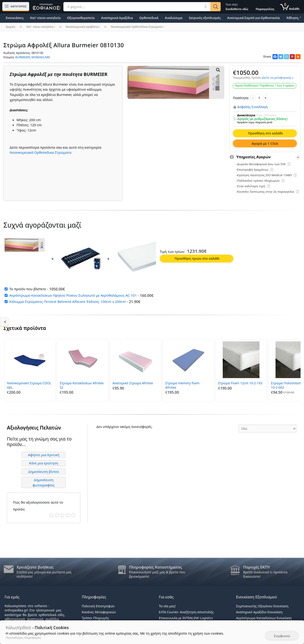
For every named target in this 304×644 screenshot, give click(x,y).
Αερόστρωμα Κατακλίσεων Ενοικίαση (264, 618)
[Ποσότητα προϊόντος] (259, 98)
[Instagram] (287, 57)
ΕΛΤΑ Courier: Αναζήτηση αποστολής (186, 612)
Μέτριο (62, 514)
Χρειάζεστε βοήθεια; (35, 567)
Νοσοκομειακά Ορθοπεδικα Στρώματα (41, 152)
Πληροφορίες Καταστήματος (156, 567)
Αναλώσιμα (174, 18)
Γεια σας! (237, 7)
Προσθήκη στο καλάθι (265, 133)
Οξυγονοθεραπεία (81, 18)
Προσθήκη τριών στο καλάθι (197, 258)
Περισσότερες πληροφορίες (23, 638)
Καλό (68, 514)
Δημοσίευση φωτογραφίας (44, 481)
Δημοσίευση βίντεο (44, 470)
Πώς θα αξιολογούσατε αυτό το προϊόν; (38, 504)
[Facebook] (275, 57)
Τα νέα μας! (167, 606)
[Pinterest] (292, 57)
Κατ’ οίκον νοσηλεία (45, 18)
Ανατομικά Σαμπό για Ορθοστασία (253, 18)
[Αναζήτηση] (215, 7)
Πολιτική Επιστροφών (98, 606)
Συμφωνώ (282, 636)
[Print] (298, 57)
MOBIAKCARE (41, 57)
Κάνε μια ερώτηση (44, 462)
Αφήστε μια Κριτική (44, 453)
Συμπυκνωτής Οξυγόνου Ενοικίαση (262, 606)
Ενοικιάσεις (15, 18)
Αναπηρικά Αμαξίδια (117, 18)
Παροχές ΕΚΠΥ (257, 567)
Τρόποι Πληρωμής (95, 618)
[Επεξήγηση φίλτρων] (235, 119)
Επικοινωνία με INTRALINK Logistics (186, 618)
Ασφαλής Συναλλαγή (252, 107)
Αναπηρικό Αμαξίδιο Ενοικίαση (259, 612)
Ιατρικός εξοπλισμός (205, 18)
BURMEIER (23, 57)
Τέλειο (73, 514)
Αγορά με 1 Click (265, 143)
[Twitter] (281, 57)
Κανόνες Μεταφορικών (99, 612)
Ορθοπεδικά (149, 18)
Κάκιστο (52, 514)
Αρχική (10, 27)
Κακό (57, 514)
